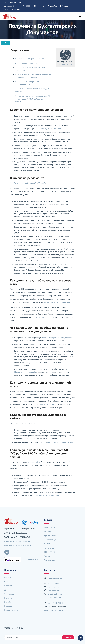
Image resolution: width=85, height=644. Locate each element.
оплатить (13, 2)
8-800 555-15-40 (31, 6)
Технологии (49, 548)
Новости (8, 578)
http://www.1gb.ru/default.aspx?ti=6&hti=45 (28, 183)
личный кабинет (12, 10)
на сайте (52, 6)
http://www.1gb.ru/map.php (25, 372)
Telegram (64, 6)
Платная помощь (51, 560)
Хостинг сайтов (51, 528)
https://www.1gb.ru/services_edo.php (49, 129)
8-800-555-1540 (55, 594)
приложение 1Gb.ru (30, 560)
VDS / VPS (48, 532)
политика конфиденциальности (17, 545)
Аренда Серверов (51, 536)
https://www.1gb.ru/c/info (43, 317)
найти (68, 637)
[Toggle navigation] (80, 16)
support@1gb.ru (12, 6)
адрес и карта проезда (54, 610)
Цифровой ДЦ (50, 540)
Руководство (10, 606)
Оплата (7, 582)
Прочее (47, 556)
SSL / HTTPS (49, 552)
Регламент (9, 598)
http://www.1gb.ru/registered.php (60, 442)
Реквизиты (9, 586)
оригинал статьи (65, 65)
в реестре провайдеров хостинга (18, 541)
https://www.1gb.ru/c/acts (44, 405)
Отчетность (9, 594)
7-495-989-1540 (55, 597)
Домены (48, 544)
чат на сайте (53, 587)
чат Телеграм (54, 590)
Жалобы (8, 602)
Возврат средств (11, 610)
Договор (8, 590)
